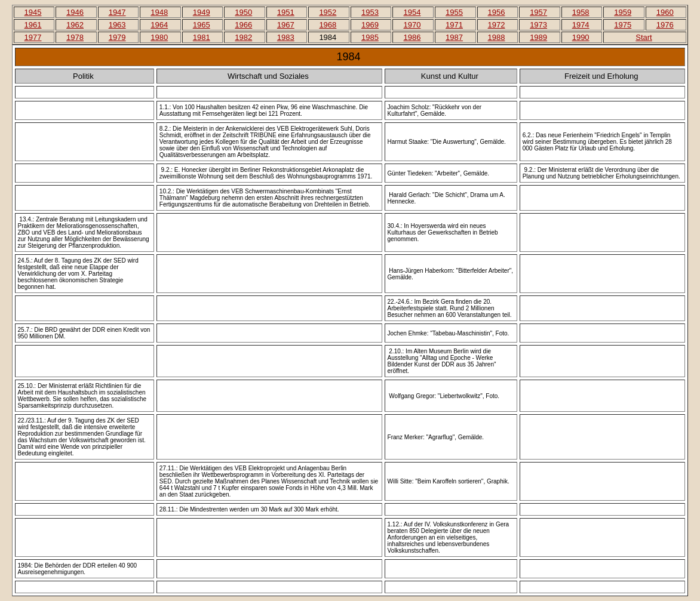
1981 (202, 37)
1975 (623, 25)
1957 (538, 12)
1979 (117, 37)
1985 (370, 37)
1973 (538, 25)
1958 (581, 12)
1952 (328, 12)
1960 (665, 12)
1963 (117, 25)
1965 (202, 25)
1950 (243, 12)
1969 (370, 25)
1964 (159, 25)
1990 (581, 37)
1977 (33, 37)
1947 (117, 12)
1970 (412, 25)
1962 (75, 25)
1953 (370, 12)
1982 (243, 37)
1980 (159, 37)
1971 (454, 25)
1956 (497, 12)
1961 (33, 25)
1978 (75, 37)
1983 (286, 37)
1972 (497, 25)
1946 (75, 12)
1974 (581, 25)
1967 (286, 25)
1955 (454, 12)
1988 (497, 37)
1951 (286, 12)
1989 (538, 37)
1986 (412, 37)
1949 (202, 12)
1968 (328, 25)
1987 (454, 37)
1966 (243, 25)
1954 (412, 12)
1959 (623, 12)
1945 (33, 12)
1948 (159, 12)
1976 (665, 25)
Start (644, 37)
